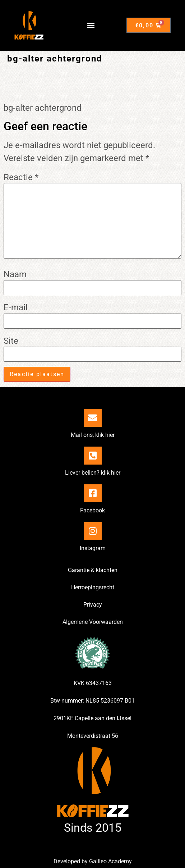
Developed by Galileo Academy (93, 861)
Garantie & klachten (93, 570)
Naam (15, 274)
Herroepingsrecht (93, 587)
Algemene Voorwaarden (93, 622)
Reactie (21, 177)
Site (11, 341)
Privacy (93, 605)
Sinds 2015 (93, 828)
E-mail (16, 307)
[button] (91, 25)
